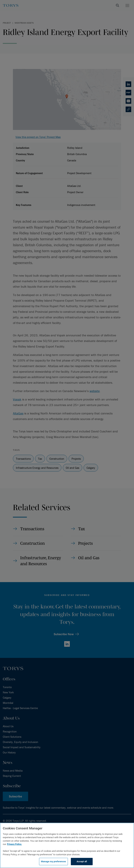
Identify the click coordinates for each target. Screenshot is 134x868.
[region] (67, 845)
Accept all (82, 861)
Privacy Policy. (14, 844)
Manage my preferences (54, 861)
